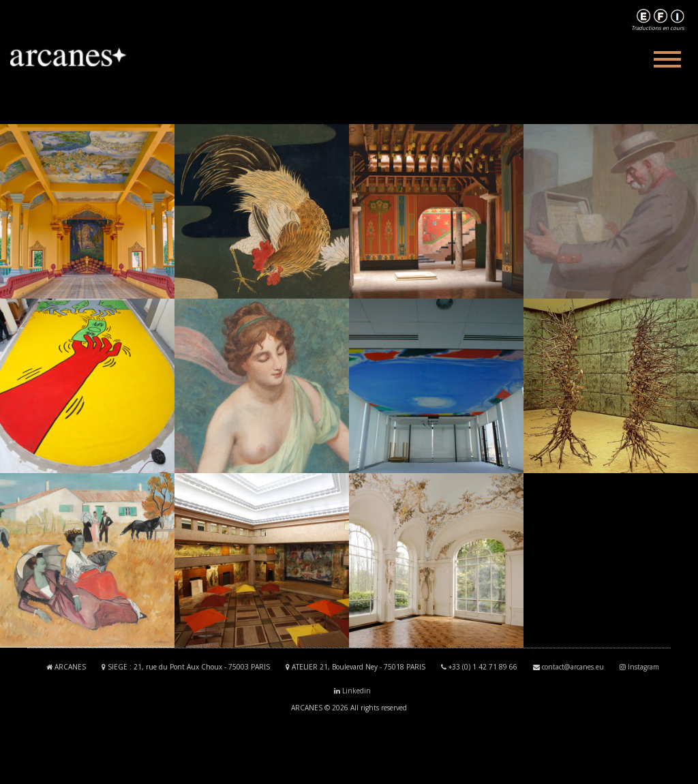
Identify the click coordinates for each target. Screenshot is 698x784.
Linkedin (356, 691)
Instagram (643, 667)
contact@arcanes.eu (573, 667)
